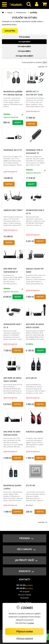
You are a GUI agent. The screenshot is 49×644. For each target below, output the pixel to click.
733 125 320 (21, 585)
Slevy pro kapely (24, 595)
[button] (24, 538)
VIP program (25, 591)
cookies (31, 623)
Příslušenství (21, 12)
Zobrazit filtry (10, 31)
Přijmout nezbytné (24, 638)
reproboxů (26, 21)
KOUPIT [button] (18, 122)
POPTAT (31, 124)
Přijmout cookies (25, 632)
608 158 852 (21, 588)
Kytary (10, 12)
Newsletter (25, 598)
